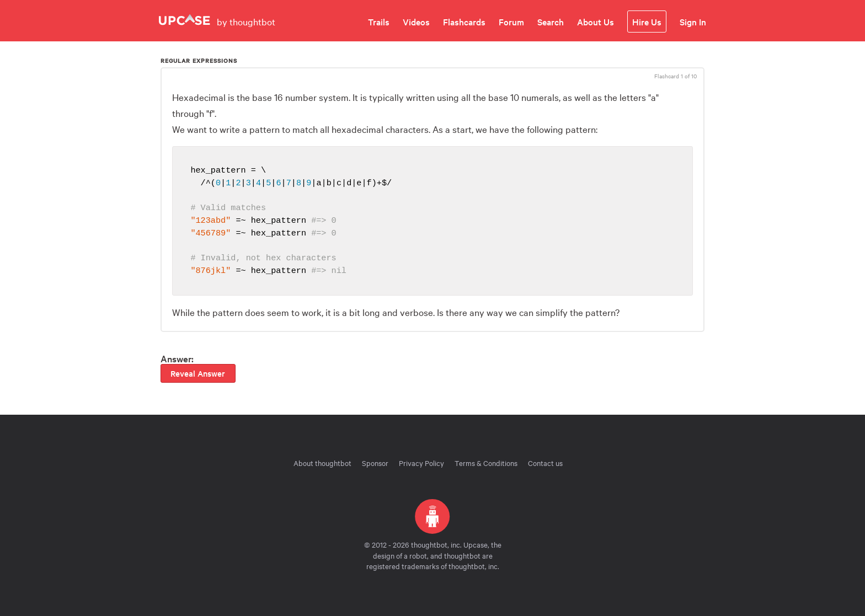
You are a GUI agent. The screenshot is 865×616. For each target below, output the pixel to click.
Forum (511, 22)
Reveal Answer (198, 373)
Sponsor (375, 463)
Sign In (693, 22)
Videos (416, 22)
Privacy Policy (421, 463)
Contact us (545, 463)
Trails (379, 22)
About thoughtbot (322, 463)
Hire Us (647, 22)
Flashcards (464, 22)
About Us (596, 22)
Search (551, 22)
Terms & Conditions (486, 463)
